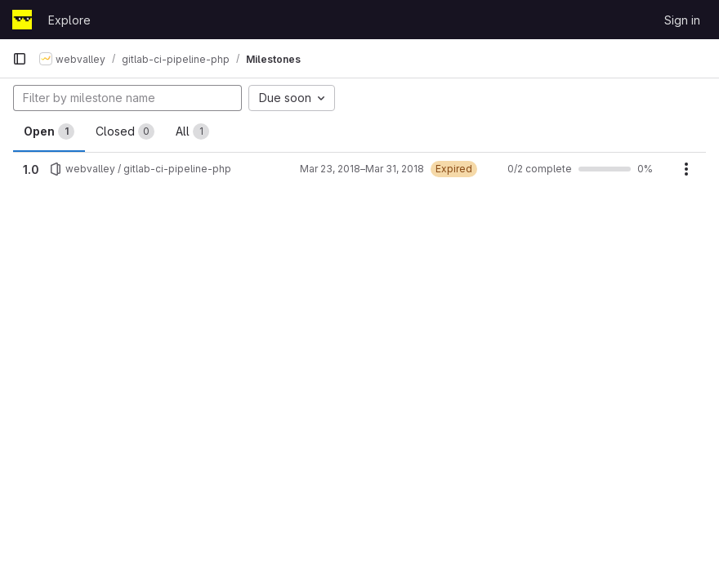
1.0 (31, 169)
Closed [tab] (125, 131)
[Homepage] (22, 20)
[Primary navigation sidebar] (20, 59)
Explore (69, 20)
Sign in (682, 20)
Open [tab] (49, 131)
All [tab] (192, 131)
